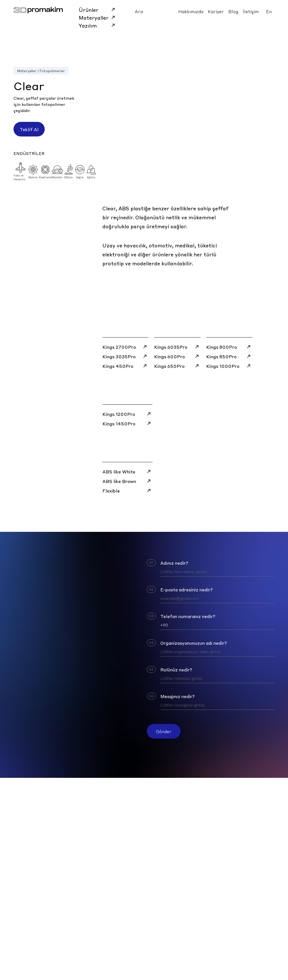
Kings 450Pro (125, 366)
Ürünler (98, 10)
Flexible (127, 491)
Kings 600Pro (177, 356)
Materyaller (98, 17)
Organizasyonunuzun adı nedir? (193, 643)
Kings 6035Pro (177, 347)
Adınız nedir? (174, 563)
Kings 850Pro (229, 356)
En (269, 11)
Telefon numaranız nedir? (188, 616)
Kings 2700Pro (125, 347)
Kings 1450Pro (127, 423)
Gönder (164, 731)
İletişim (251, 11)
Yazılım (98, 25)
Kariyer (216, 11)
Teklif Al (29, 129)
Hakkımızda (191, 11)
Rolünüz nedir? (176, 669)
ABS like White (127, 471)
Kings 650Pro (177, 366)
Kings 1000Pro (229, 366)
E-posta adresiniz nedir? (186, 589)
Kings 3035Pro (125, 356)
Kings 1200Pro (127, 414)
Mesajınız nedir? (177, 696)
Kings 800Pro (229, 347)
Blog (233, 11)
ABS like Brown (127, 481)
